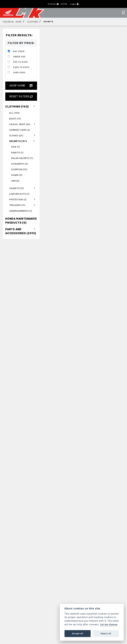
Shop (19, 22)
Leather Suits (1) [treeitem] (19, 194)
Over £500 (19, 73)
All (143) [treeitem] (14, 113)
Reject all (106, 633)
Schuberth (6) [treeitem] (20, 164)
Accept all (78, 633)
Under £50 (19, 57)
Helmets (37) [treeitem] (23, 141)
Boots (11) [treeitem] (15, 119)
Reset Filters (21, 97)
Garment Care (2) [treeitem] (20, 130)
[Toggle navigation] (124, 13)
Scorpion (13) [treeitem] (19, 169)
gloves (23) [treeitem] (23, 135)
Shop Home (21, 86)
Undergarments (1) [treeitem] (21, 211)
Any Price (19, 51)
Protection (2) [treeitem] (23, 199)
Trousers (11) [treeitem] (23, 205)
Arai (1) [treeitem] (16, 147)
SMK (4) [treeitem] (15, 181)
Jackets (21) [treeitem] (23, 188)
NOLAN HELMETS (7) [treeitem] (22, 158)
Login (75, 4)
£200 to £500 (21, 67)
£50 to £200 (20, 62)
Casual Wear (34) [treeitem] (23, 124)
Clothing (33, 22)
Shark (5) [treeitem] (17, 175)
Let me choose (109, 625)
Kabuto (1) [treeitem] (17, 153)
